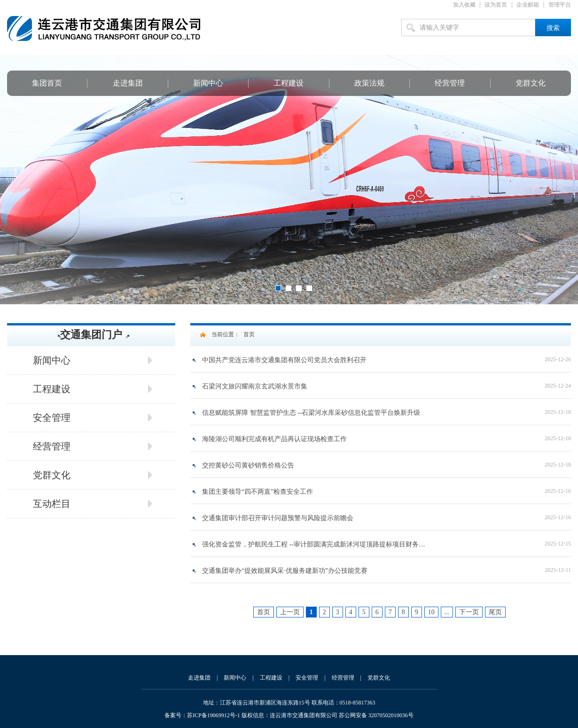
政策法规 (369, 83)
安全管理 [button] (52, 418)
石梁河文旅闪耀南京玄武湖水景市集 (255, 386)
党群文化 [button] (52, 475)
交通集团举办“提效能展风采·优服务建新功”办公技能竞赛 (285, 571)
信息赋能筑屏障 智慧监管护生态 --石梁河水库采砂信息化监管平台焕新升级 (311, 413)
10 (431, 612)
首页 (249, 334)
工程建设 (289, 83)
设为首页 (496, 5)
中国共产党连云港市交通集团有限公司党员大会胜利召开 (284, 360)
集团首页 (47, 83)
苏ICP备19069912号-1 (214, 715)
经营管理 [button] (52, 446)
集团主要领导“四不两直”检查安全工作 (258, 492)
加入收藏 (464, 5)
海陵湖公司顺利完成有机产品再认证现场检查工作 (274, 439)
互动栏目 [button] (52, 504)
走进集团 (128, 83)
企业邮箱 (528, 5)
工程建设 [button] (52, 389)
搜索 (553, 28)
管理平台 (560, 5)
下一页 (469, 612)
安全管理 (307, 678)
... (447, 612)
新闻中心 (208, 83)
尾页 (495, 612)
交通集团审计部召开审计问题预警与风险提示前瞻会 (278, 518)
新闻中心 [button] (52, 360)
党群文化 (531, 83)
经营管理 (450, 83)
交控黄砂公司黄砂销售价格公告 (248, 465)
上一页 (290, 612)
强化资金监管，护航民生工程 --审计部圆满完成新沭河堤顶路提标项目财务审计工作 (314, 544)
